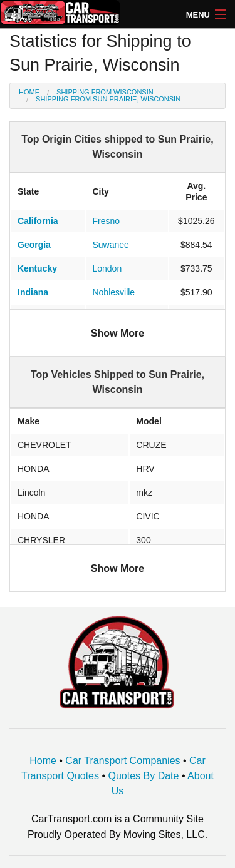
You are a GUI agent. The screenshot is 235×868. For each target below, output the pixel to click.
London (107, 268)
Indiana (33, 292)
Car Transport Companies (123, 761)
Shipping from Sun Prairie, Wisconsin (108, 99)
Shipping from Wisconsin (105, 92)
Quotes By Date (144, 776)
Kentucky (37, 268)
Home (29, 92)
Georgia (34, 245)
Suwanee (110, 245)
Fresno (106, 221)
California (38, 221)
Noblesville (113, 292)
